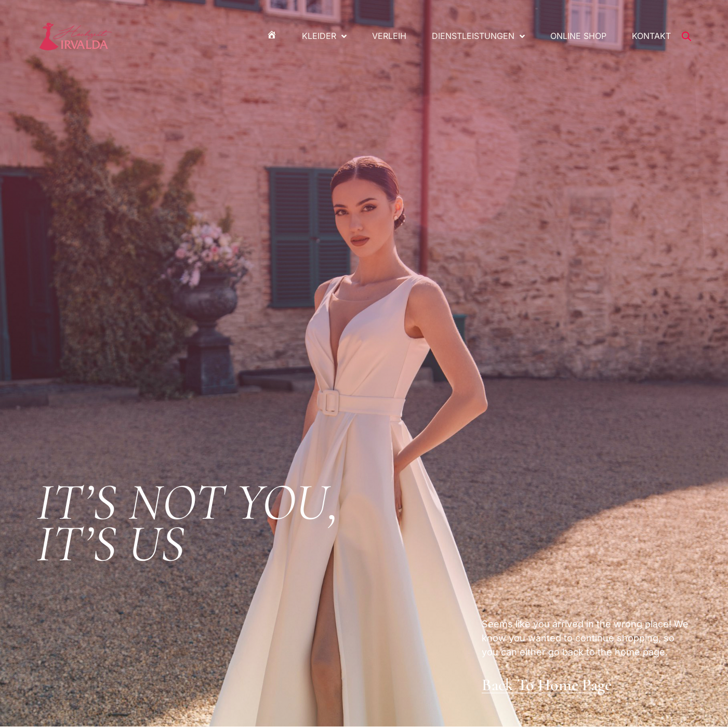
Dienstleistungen (478, 36)
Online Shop (578, 36)
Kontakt (651, 36)
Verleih (389, 36)
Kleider (324, 36)
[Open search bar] (686, 36)
